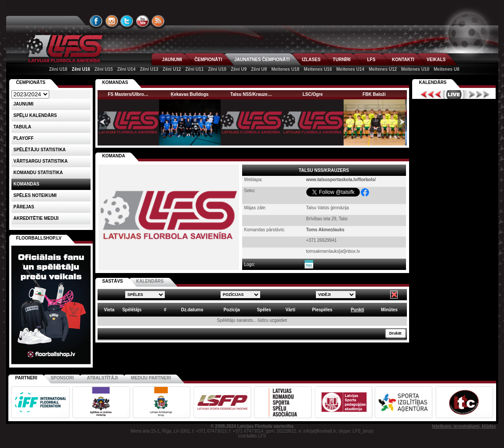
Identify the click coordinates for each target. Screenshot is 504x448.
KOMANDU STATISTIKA (38, 173)
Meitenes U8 (446, 69)
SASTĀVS (113, 281)
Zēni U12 (172, 69)
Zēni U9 (239, 69)
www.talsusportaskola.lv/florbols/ (341, 180)
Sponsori (62, 378)
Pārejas (24, 207)
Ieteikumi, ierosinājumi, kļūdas (464, 426)
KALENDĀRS (150, 281)
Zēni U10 (217, 69)
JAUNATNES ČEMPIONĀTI (262, 60)
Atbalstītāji (102, 378)
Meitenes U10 (415, 69)
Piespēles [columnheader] (322, 310)
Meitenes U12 (383, 69)
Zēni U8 (259, 69)
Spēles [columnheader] (264, 310)
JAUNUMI (172, 60)
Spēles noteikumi (35, 195)
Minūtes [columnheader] (389, 310)
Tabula (22, 127)
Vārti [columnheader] (290, 310)
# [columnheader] (165, 310)
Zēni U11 (195, 69)
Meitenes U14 (350, 69)
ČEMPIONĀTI (208, 60)
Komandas (27, 184)
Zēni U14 (127, 69)
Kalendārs (433, 82)
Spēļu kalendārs (35, 115)
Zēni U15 (104, 69)
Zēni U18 (58, 69)
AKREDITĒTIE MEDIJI (36, 218)
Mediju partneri (151, 378)
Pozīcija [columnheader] (232, 310)
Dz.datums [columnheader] (192, 310)
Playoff (24, 138)
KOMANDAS (115, 82)
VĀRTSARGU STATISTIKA (41, 161)
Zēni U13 (149, 69)
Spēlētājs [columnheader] (132, 310)
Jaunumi (24, 104)
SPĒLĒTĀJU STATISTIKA (40, 150)
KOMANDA (114, 156)
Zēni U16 (81, 69)
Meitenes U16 (318, 69)
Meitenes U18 (285, 69)
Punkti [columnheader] (357, 310)
